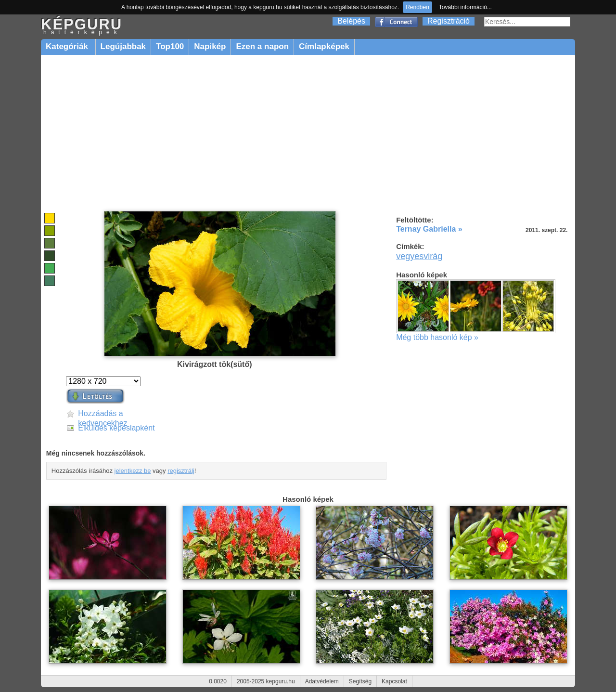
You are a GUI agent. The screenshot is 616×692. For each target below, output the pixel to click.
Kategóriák (68, 46)
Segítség (360, 681)
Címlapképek (324, 46)
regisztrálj (181, 471)
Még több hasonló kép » (437, 337)
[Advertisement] (308, 133)
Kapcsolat (394, 681)
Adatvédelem (322, 681)
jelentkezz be (133, 471)
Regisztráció (449, 21)
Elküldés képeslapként (116, 428)
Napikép (210, 46)
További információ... (465, 7)
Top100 (170, 46)
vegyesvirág (419, 256)
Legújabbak (123, 46)
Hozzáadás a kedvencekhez (103, 414)
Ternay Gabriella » (429, 229)
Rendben (417, 7)
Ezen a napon (262, 46)
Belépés (351, 21)
